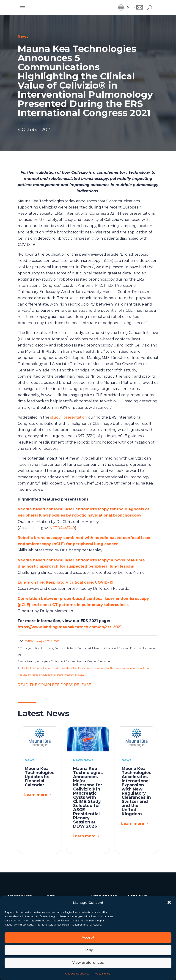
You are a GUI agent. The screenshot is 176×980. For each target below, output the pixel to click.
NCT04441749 (62, 528)
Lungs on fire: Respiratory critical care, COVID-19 (66, 582)
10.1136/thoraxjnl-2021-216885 (42, 641)
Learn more (36, 795)
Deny (88, 950)
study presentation (69, 417)
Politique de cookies (76, 973)
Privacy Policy (101, 973)
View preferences (88, 962)
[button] (169, 902)
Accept (88, 937)
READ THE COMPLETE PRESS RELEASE (54, 685)
